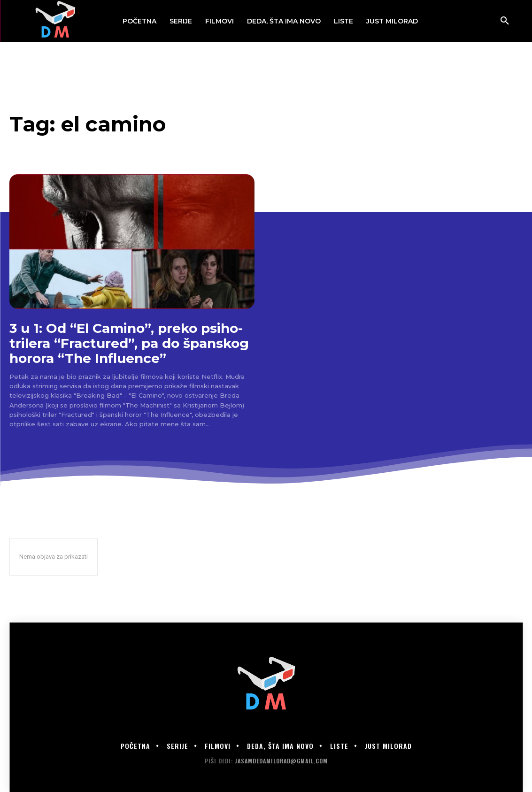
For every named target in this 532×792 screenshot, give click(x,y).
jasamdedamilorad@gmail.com (281, 761)
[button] (505, 21)
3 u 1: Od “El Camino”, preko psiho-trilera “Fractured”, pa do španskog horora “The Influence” (129, 343)
